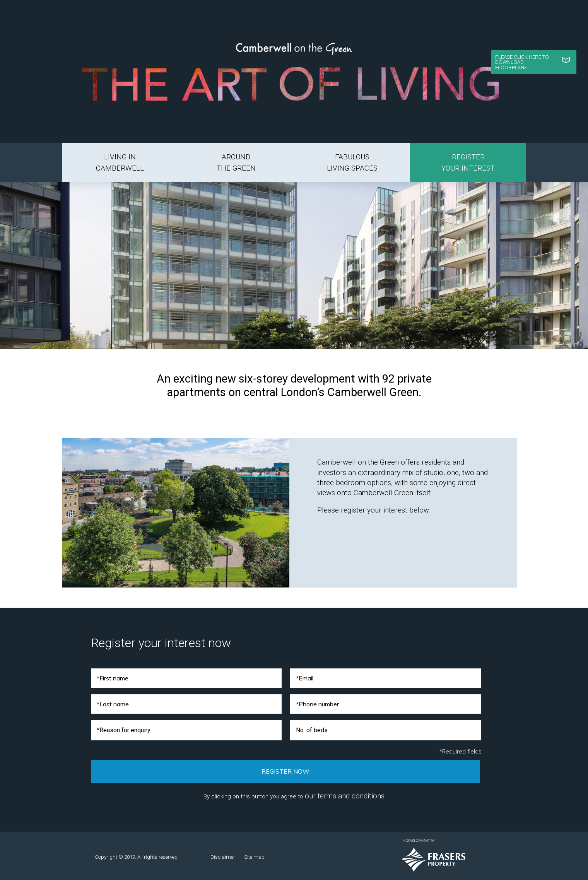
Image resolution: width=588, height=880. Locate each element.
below (419, 510)
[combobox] (186, 730)
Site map (254, 857)
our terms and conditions (345, 796)
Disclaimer (223, 857)
